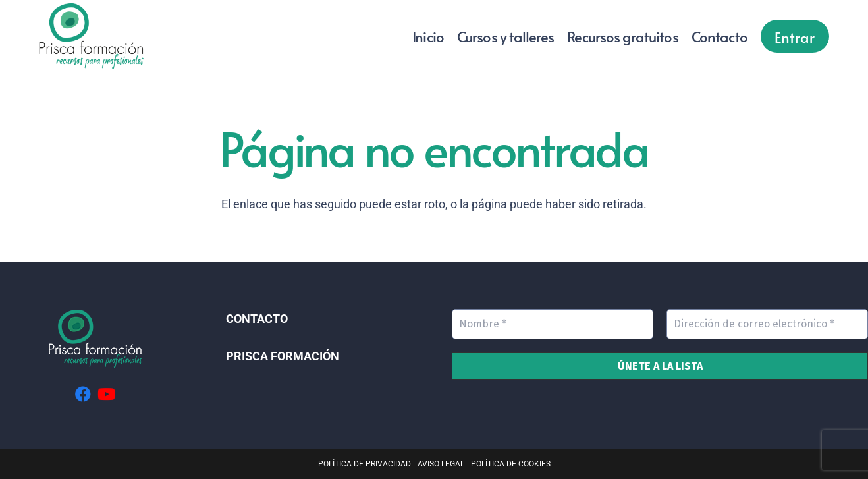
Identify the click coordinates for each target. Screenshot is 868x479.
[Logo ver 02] (91, 36)
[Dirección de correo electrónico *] (767, 324)
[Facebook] (83, 394)
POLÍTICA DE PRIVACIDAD (365, 464)
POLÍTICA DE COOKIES (511, 464)
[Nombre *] (553, 324)
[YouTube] (106, 394)
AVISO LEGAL (441, 464)
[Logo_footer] (95, 339)
